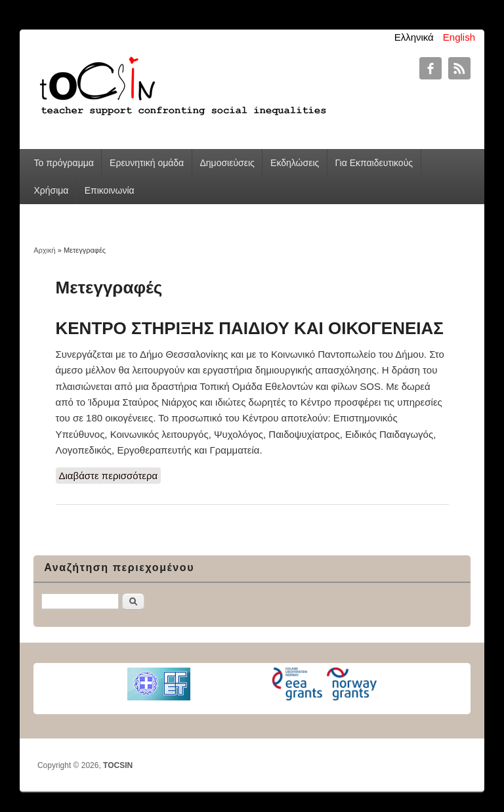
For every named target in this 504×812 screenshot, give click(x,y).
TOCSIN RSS (459, 68)
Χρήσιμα (51, 190)
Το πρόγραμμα (63, 163)
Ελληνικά (414, 37)
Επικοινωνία (110, 190)
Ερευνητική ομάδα (147, 163)
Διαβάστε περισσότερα (110, 475)
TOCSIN (118, 765)
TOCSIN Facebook (430, 68)
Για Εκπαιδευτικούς (374, 163)
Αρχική (44, 250)
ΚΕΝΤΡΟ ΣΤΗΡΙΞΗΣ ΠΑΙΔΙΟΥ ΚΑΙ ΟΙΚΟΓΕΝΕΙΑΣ (250, 328)
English (459, 37)
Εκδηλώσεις (295, 163)
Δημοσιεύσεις (227, 163)
